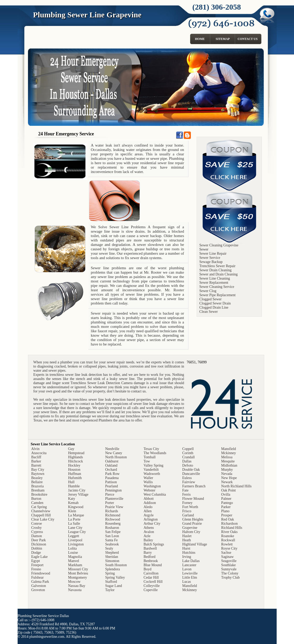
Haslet (187, 536)
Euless (187, 478)
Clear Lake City (43, 519)
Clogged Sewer (211, 299)
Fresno (36, 569)
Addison (150, 503)
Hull (71, 482)
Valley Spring (153, 465)
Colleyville (152, 586)
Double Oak (191, 470)
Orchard (111, 470)
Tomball (149, 457)
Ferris (187, 494)
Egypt (36, 561)
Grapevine (190, 528)
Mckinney (190, 590)
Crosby (37, 528)
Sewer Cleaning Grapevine (219, 245)
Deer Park (39, 540)
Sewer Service (210, 258)
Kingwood (76, 507)
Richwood (113, 519)
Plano (225, 511)
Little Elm (190, 577)
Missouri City (78, 569)
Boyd (147, 569)
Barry (148, 553)
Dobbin (37, 548)
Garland (188, 515)
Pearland (112, 486)
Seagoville (229, 561)
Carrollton (151, 573)
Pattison (111, 482)
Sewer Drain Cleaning (216, 270)
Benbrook (151, 561)
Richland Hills (232, 528)
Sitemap (223, 39)
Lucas (187, 582)
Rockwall (228, 540)
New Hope (229, 478)
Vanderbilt (151, 470)
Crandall (189, 457)
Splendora (113, 569)
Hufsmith (75, 478)
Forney (188, 503)
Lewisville (190, 573)
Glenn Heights (193, 519)
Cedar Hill (151, 577)
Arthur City (152, 524)
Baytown (38, 474)
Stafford (111, 582)
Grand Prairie (192, 524)
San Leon (112, 536)
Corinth (188, 453)
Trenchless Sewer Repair (217, 266)
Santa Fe (112, 540)
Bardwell (150, 548)
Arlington (150, 519)
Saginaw (227, 557)
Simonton (112, 561)
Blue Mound (153, 565)
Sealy (109, 548)
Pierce (110, 494)
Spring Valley (115, 577)
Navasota (75, 590)
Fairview (189, 482)
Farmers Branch (194, 486)
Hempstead (76, 453)
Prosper (227, 515)
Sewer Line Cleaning (215, 278)
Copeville (150, 590)
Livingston (76, 544)
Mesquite (228, 461)
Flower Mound (193, 499)
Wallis (148, 482)
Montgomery (78, 577)
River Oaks (229, 532)
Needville (112, 449)
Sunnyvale (229, 569)
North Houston (116, 457)
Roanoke (228, 536)
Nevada (227, 474)
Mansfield (190, 586)
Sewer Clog (208, 291)
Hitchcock (76, 461)
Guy (71, 449)
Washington (152, 486)
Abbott (149, 499)
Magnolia (75, 557)
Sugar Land (114, 586)
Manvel (74, 561)
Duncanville (191, 474)
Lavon (187, 569)
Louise (73, 553)
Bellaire (37, 482)
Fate (185, 490)
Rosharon (112, 528)
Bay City (38, 470)
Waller (148, 478)
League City (77, 532)
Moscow (74, 582)
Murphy (227, 470)
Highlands (76, 457)
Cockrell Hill (153, 582)
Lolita (72, 548)
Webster (149, 490)
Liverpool (75, 540)
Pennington (113, 490)
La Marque (76, 515)
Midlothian (229, 465)
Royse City (229, 548)
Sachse (226, 553)
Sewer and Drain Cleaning (219, 274)
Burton (36, 499)
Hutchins (189, 553)
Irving (187, 557)
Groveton (38, 590)
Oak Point (228, 490)
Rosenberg (113, 524)
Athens (149, 528)
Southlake (228, 565)
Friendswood (41, 573)
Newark (227, 482)
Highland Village (195, 544)
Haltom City (191, 532)
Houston (74, 470)
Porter (110, 503)
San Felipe (113, 532)
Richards (112, 511)
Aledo (148, 507)
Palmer (226, 499)
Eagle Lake (40, 557)
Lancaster (189, 565)
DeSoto (188, 465)
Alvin (35, 449)
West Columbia (155, 494)
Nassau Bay (77, 586)
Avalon (149, 532)
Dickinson (39, 544)
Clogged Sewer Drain (215, 303)
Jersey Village (78, 494)
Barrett (36, 465)
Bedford (149, 557)
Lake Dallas (191, 561)
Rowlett (227, 544)
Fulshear (38, 577)
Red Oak (228, 519)
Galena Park (40, 582)
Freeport (37, 565)
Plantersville (114, 499)
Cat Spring (39, 507)
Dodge (36, 553)
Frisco (187, 511)
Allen (148, 511)
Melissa (227, 457)
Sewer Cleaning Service (217, 287)
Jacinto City (77, 490)
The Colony (230, 573)
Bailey (148, 540)
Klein (72, 511)
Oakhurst (112, 461)
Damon (37, 536)
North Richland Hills (236, 486)
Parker (226, 507)
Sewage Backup (211, 262)
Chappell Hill (41, 515)
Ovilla (226, 494)
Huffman (75, 474)
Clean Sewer (209, 312)
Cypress (37, 532)
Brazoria (38, 486)
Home (200, 39)
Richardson (230, 524)
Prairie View (114, 507)
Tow (147, 461)
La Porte (74, 519)
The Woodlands (155, 453)
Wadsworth (152, 474)
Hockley (74, 465)
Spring (110, 573)
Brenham (38, 490)
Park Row (112, 474)
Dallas (187, 461)
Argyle (149, 515)
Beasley (37, 478)
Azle (147, 536)
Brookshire (39, 494)
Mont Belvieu (78, 573)
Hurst (186, 548)
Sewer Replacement (214, 283)
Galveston (39, 586)
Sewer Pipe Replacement (218, 295)
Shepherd (112, 553)
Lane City (75, 528)
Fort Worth (190, 507)
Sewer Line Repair (213, 254)
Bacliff (36, 457)
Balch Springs (154, 544)
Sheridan (112, 557)
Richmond (113, 515)
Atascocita (39, 453)
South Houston (116, 565)
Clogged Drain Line (214, 307)
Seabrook (112, 544)
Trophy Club (230, 577)
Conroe (37, 524)
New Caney (114, 453)
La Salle (74, 524)
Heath (187, 540)
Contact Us (248, 39)
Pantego (227, 503)
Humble (74, 486)
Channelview (41, 511)
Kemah (73, 503)
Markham (75, 565)
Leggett (74, 536)
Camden (37, 503)
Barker (36, 461)
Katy (72, 499)
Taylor (110, 590)
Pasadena (112, 478)
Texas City (151, 449)
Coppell (188, 449)
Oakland (111, 465)
